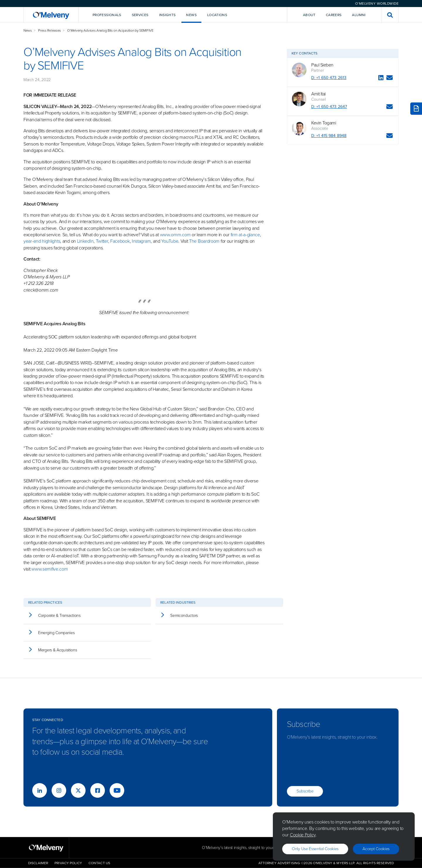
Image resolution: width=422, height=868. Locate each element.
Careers (334, 15)
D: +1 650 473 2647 (329, 107)
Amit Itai (318, 94)
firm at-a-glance (245, 235)
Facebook (120, 241)
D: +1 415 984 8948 (329, 136)
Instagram (141, 241)
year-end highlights (42, 241)
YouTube (170, 241)
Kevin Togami (324, 123)
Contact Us (99, 863)
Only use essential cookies (315, 849)
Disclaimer (38, 863)
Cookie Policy (303, 835)
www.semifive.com (50, 569)
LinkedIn (85, 241)
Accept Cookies (376, 849)
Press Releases (50, 30)
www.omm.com (175, 235)
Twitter (102, 241)
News (28, 30)
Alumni (359, 15)
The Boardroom (204, 241)
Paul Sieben (322, 65)
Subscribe (305, 791)
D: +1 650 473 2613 (329, 78)
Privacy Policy (68, 863)
